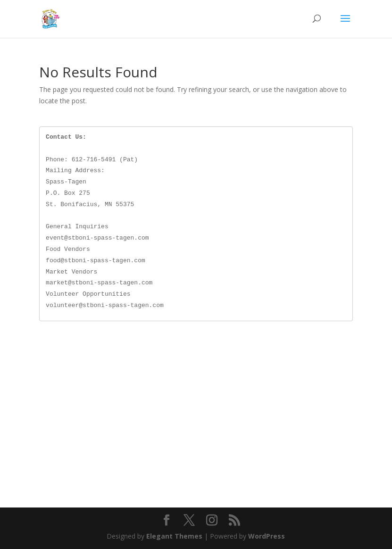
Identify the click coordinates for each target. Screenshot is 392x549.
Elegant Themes (174, 536)
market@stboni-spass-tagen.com (99, 283)
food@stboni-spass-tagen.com (96, 260)
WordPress (267, 536)
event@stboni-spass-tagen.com (97, 238)
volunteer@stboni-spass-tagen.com (105, 305)
